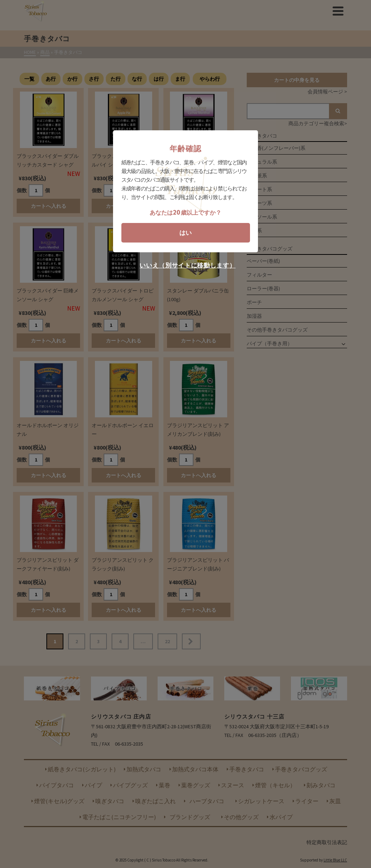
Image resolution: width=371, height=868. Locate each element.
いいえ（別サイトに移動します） (187, 266)
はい (185, 233)
